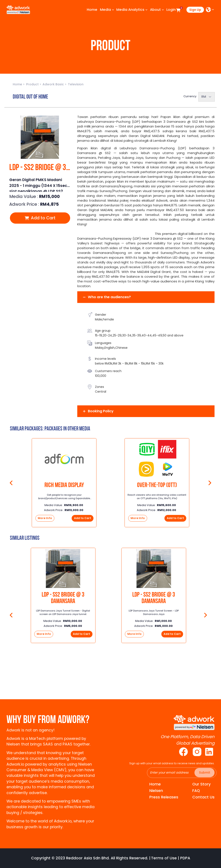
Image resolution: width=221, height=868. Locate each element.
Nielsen (156, 791)
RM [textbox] (204, 97)
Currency (190, 96)
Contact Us (203, 797)
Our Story (201, 784)
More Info (45, 518)
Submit (205, 772)
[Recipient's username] (182, 773)
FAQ (196, 791)
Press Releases (164, 797)
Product (33, 84)
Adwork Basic (54, 84)
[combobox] (207, 97)
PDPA (185, 858)
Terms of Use (164, 858)
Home (18, 84)
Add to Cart (40, 218)
